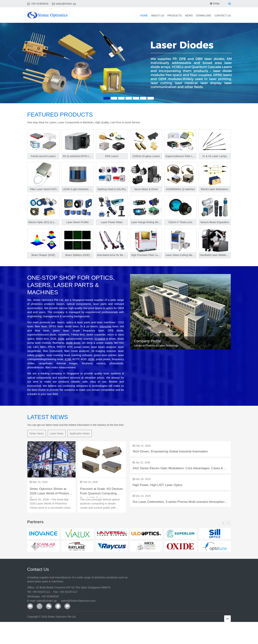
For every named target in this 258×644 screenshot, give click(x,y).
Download (193, 15)
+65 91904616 (40, 4)
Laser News (57, 433)
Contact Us (219, 15)
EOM (68, 359)
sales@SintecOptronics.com (77, 601)
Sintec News (37, 433)
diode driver (73, 343)
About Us (127, 15)
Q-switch (100, 339)
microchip (105, 326)
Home (110, 15)
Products (151, 15)
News (172, 15)
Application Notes (80, 433)
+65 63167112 (41, 592)
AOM (61, 339)
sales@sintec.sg (66, 4)
